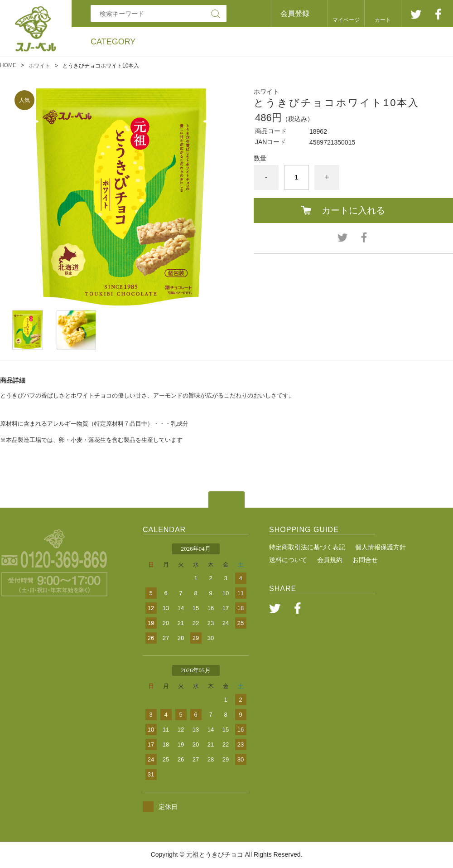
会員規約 (330, 560)
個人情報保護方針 (381, 547)
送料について (288, 560)
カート (383, 20)
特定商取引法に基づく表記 (307, 547)
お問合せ (365, 560)
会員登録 (295, 13)
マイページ (346, 20)
